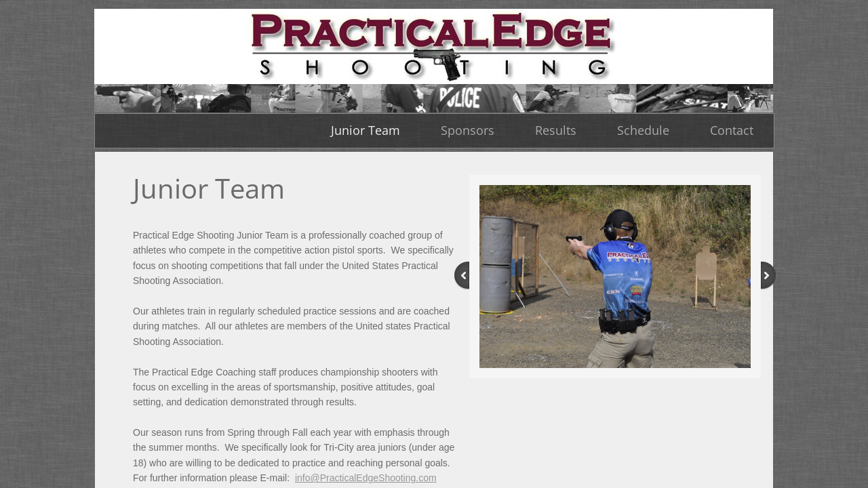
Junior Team (366, 130)
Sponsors (468, 130)
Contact (732, 130)
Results (556, 130)
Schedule (643, 130)
